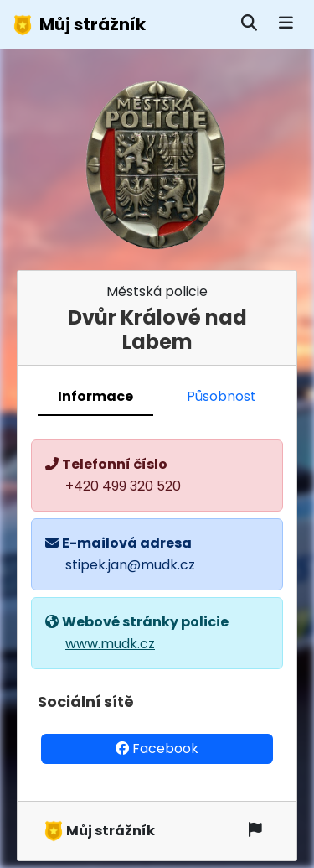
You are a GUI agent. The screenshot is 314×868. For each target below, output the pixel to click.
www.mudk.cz (110, 644)
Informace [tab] (95, 396)
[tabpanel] (157, 609)
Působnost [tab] (221, 396)
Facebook (157, 748)
